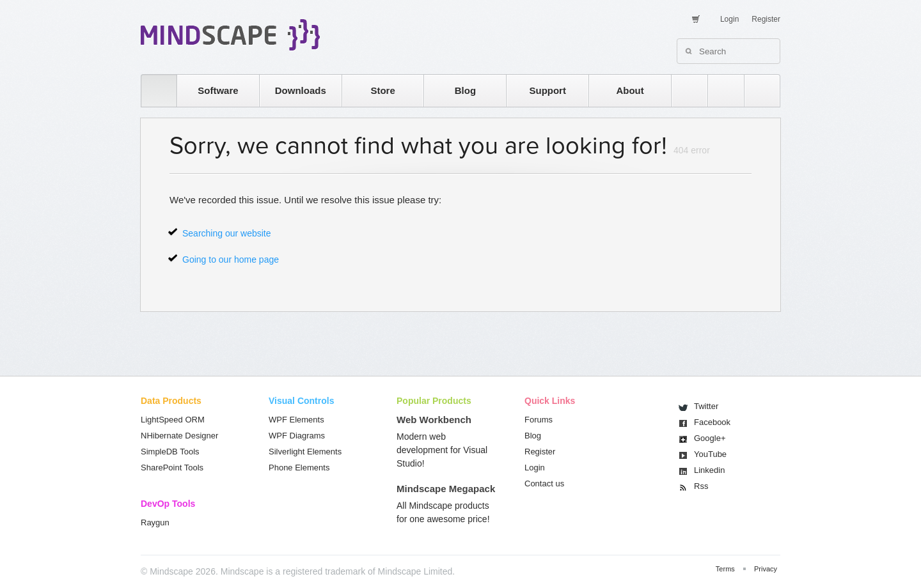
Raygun (155, 522)
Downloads (301, 90)
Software (218, 90)
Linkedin (709, 470)
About (630, 90)
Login (729, 19)
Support (547, 90)
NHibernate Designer (179, 436)
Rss (701, 486)
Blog (465, 90)
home (153, 90)
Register (766, 19)
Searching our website (227, 233)
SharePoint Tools (172, 468)
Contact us (544, 484)
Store (382, 90)
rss (683, 90)
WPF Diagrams (297, 436)
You (710, 454)
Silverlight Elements (305, 452)
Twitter (706, 406)
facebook (756, 90)
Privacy (766, 569)
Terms (725, 569)
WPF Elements (296, 420)
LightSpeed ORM (173, 420)
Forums (539, 420)
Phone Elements (299, 468)
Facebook (712, 422)
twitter (720, 90)
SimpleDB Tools (170, 452)
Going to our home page (231, 259)
